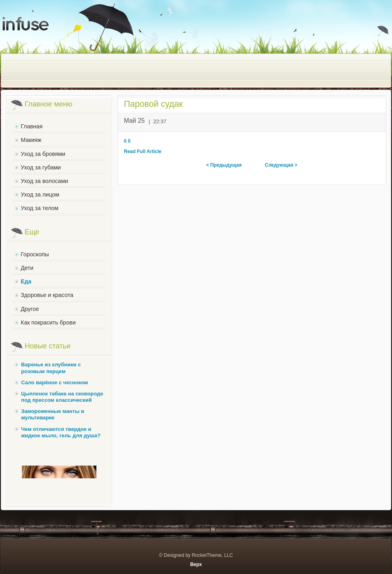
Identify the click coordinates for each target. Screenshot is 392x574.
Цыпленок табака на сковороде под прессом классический (62, 397)
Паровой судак (153, 104)
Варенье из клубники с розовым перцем (51, 368)
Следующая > (281, 165)
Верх (196, 564)
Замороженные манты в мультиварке (53, 414)
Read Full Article (143, 151)
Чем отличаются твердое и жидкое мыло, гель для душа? (61, 432)
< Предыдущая (224, 165)
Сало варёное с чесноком (55, 382)
